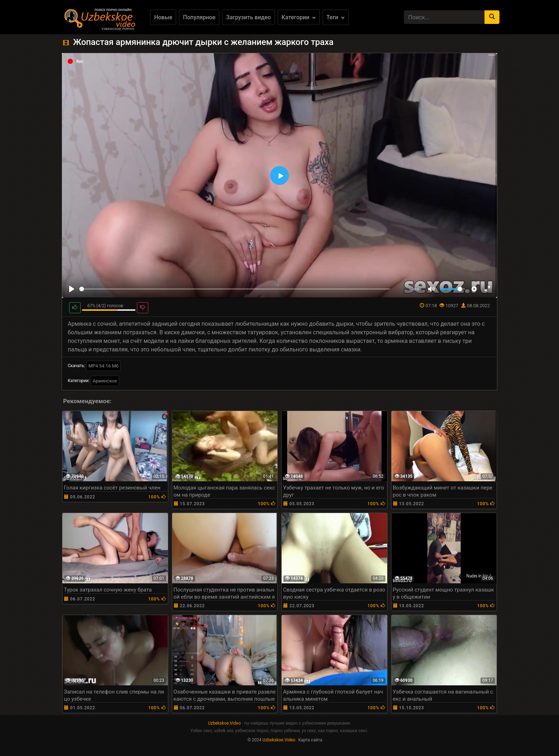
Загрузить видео (248, 17)
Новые (163, 17)
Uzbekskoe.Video (224, 723)
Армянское (105, 381)
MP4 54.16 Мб (104, 366)
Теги (336, 17)
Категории (299, 17)
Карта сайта (310, 740)
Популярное (199, 17)
